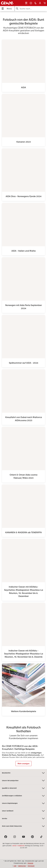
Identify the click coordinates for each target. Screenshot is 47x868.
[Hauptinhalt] (23, 390)
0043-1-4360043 (18, 846)
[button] (40, 3)
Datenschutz (22, 866)
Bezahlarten (23, 773)
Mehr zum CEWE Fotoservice (23, 826)
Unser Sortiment (23, 811)
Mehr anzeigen (23, 764)
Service (23, 818)
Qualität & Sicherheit (23, 788)
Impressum (31, 866)
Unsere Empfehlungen (23, 803)
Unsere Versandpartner (23, 781)
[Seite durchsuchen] (31, 9)
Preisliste (30, 863)
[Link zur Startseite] (9, 3)
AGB (15, 866)
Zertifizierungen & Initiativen (23, 796)
